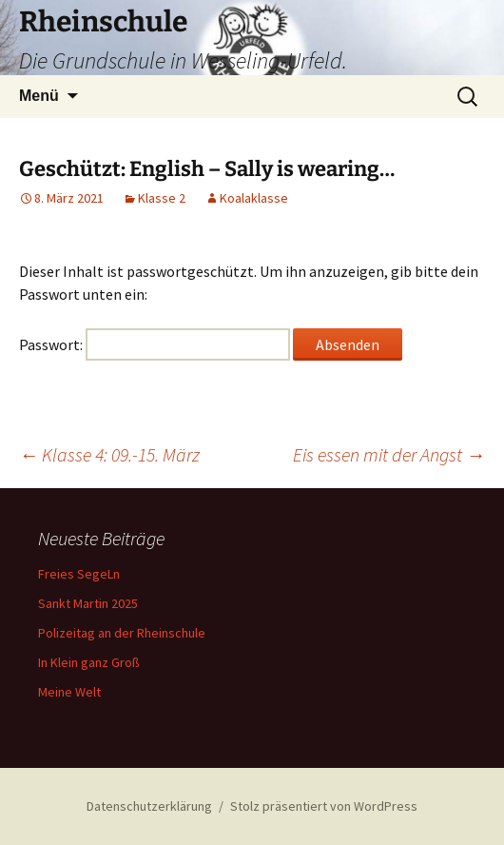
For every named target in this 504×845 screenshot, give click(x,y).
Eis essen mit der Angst (389, 454)
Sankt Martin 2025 (88, 603)
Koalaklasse (254, 198)
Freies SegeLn (79, 574)
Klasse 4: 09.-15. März (109, 454)
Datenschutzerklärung (149, 806)
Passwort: (155, 344)
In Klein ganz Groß (89, 662)
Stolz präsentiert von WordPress (324, 806)
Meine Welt (69, 692)
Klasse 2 (162, 198)
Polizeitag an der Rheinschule (122, 633)
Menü (39, 96)
